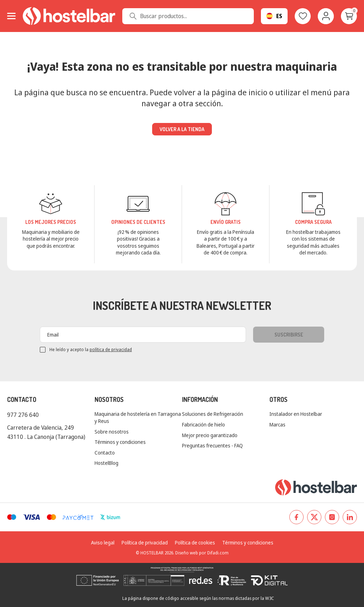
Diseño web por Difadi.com (202, 553)
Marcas (277, 425)
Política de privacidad (145, 542)
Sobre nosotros (112, 432)
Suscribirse (289, 335)
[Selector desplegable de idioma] (274, 16)
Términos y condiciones (120, 442)
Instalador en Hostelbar (296, 414)
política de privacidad (111, 350)
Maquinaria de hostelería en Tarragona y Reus (138, 417)
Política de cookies (195, 542)
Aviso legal (103, 542)
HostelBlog (106, 463)
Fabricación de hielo (204, 425)
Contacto (105, 453)
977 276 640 (23, 415)
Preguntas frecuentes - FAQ (212, 445)
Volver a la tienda (182, 129)
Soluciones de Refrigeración (213, 414)
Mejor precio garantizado (210, 435)
